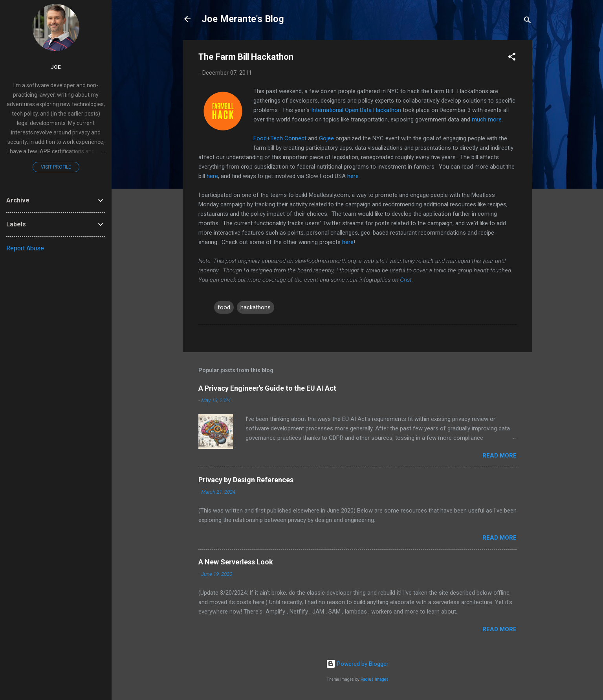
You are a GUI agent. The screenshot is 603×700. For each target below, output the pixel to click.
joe (56, 67)
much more (487, 119)
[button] (512, 58)
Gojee (326, 138)
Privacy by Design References (246, 480)
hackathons (256, 307)
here (212, 176)
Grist (406, 280)
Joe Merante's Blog (243, 19)
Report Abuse (25, 248)
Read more (499, 456)
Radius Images (375, 679)
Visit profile (56, 167)
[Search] (528, 21)
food (224, 307)
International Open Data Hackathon (356, 110)
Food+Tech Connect (280, 138)
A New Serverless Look (236, 562)
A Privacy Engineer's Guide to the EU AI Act (267, 388)
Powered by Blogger (357, 664)
